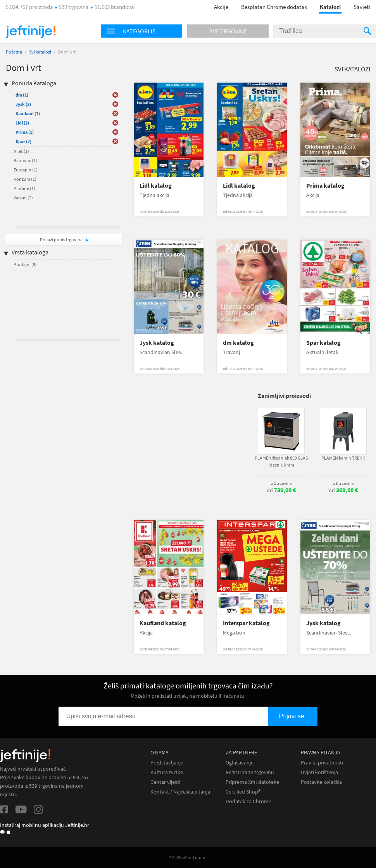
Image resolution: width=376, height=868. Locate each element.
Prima (25, 132)
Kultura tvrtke (167, 772)
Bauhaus (25, 160)
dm (22, 95)
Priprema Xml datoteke (252, 782)
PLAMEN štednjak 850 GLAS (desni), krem (281, 461)
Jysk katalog (157, 343)
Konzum (25, 179)
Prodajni (25, 264)
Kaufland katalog (163, 623)
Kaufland (28, 113)
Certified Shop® (243, 792)
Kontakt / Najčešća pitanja (180, 792)
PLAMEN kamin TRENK (343, 458)
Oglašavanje (240, 763)
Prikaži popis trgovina (62, 239)
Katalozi (330, 7)
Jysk (23, 104)
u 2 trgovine (281, 483)
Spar (23, 141)
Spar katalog (323, 343)
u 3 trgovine (343, 483)
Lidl (22, 123)
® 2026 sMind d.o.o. (188, 857)
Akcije (221, 7)
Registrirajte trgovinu (250, 772)
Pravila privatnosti (322, 763)
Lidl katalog (156, 186)
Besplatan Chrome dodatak (274, 7)
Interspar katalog (246, 623)
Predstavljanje (167, 763)
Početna (14, 52)
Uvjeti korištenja (319, 772)
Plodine (24, 188)
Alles (21, 151)
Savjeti (362, 7)
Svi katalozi (40, 52)
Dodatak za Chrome (248, 801)
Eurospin (26, 170)
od (281, 490)
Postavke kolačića (321, 782)
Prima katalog (325, 186)
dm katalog (238, 343)
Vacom (23, 198)
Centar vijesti (165, 782)
